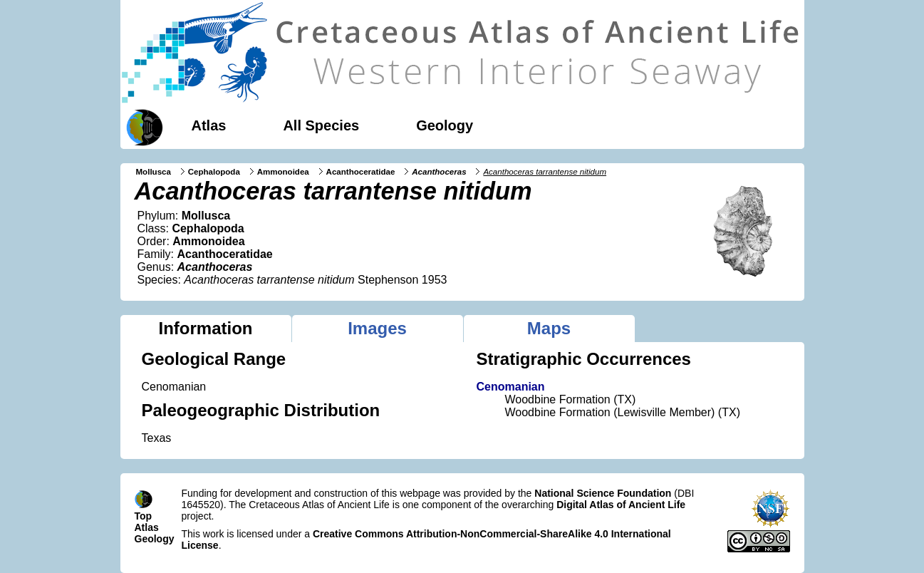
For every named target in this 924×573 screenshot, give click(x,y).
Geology (445, 125)
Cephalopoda (214, 172)
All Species (321, 125)
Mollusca (154, 172)
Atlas (209, 125)
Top (144, 516)
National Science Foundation (603, 493)
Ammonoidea (283, 172)
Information (206, 328)
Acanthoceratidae (361, 172)
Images (377, 328)
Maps (549, 328)
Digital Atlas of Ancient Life (621, 505)
